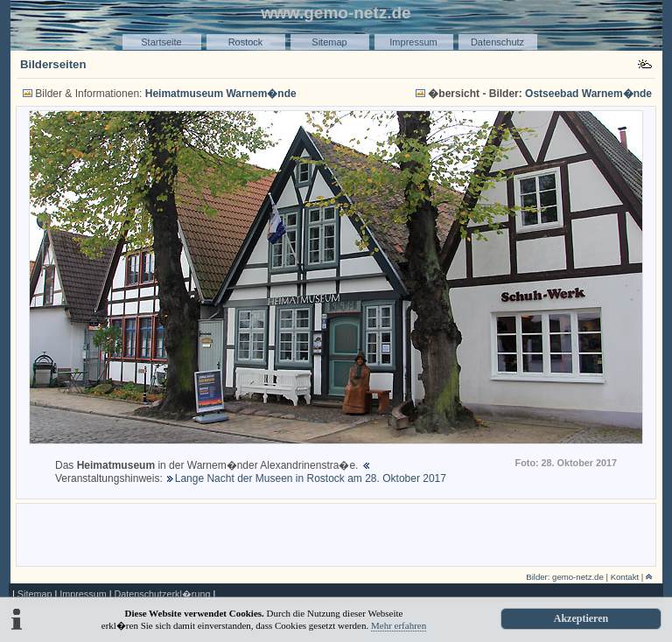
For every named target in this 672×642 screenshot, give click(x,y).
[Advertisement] (336, 534)
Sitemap (329, 42)
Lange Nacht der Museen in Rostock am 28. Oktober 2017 (311, 478)
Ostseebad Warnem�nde (588, 94)
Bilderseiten (53, 64)
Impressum (413, 42)
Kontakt (625, 577)
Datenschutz (497, 42)
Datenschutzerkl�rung (162, 594)
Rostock (246, 42)
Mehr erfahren (399, 625)
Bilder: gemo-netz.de (565, 577)
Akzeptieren (581, 618)
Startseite (161, 42)
